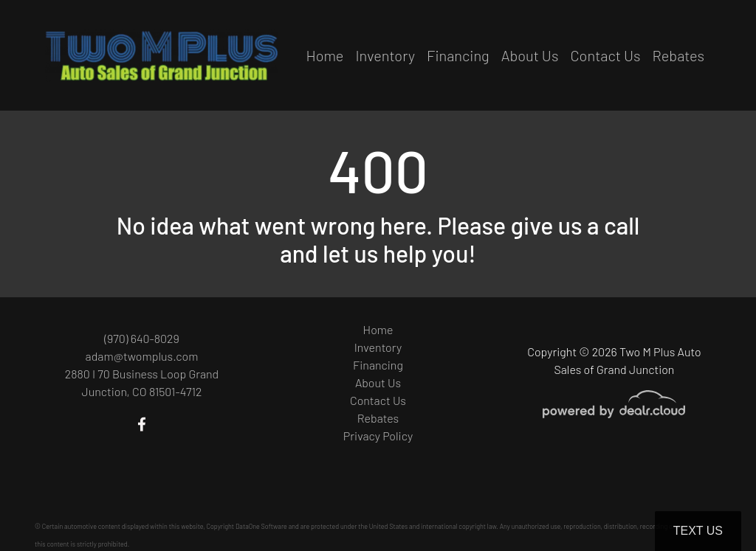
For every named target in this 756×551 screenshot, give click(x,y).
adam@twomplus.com (142, 356)
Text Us (698, 531)
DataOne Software (261, 526)
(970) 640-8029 (142, 338)
